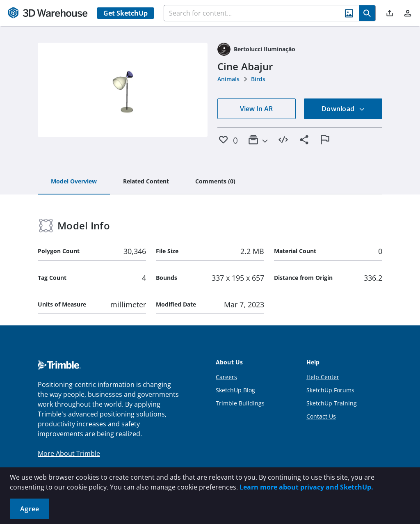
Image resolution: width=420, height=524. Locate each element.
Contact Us (321, 416)
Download (343, 109)
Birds (258, 79)
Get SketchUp (126, 13)
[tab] (74, 182)
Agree (30, 509)
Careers (226, 377)
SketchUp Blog (235, 390)
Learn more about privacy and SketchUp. (306, 487)
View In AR (256, 109)
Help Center (323, 377)
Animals (228, 79)
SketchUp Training (332, 403)
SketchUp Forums (330, 390)
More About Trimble (69, 453)
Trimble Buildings (240, 403)
